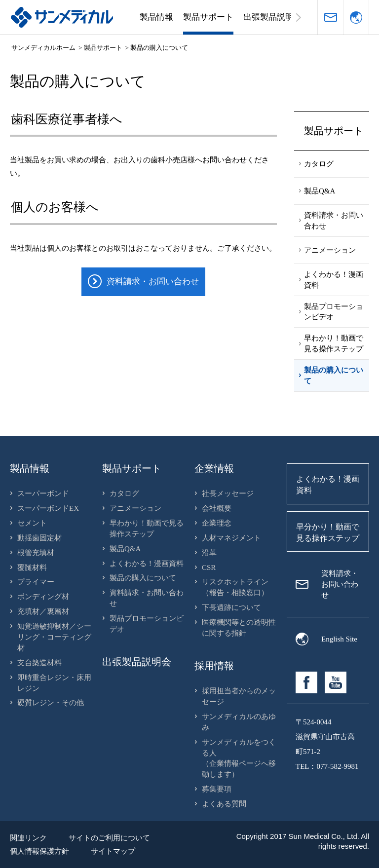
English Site (339, 639)
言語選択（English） (356, 17)
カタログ (124, 493)
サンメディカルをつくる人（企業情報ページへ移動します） (239, 758)
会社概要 (217, 508)
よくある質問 (224, 804)
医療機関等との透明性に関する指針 (239, 628)
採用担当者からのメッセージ (239, 696)
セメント (32, 523)
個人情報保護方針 (39, 851)
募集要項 (217, 789)
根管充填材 (36, 553)
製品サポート (208, 17)
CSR (209, 567)
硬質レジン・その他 (51, 703)
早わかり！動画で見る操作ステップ (147, 528)
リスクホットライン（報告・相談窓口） (235, 587)
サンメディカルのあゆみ (239, 722)
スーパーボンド (43, 493)
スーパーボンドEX (48, 508)
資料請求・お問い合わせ (330, 17)
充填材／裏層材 (43, 611)
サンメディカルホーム (43, 48)
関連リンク (28, 838)
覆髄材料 (32, 567)
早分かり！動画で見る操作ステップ (328, 532)
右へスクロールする (299, 17)
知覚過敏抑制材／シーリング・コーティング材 (54, 637)
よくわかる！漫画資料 (147, 564)
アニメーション (135, 508)
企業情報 (214, 468)
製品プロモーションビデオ (147, 624)
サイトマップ (113, 851)
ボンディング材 (43, 597)
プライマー (36, 582)
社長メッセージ (228, 493)
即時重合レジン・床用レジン (54, 683)
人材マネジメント (231, 538)
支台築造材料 (39, 663)
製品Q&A (125, 549)
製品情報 (156, 17)
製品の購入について (143, 578)
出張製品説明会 (273, 17)
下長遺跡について (231, 607)
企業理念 (217, 523)
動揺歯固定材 (39, 538)
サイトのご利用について (109, 838)
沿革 (209, 553)
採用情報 (214, 666)
